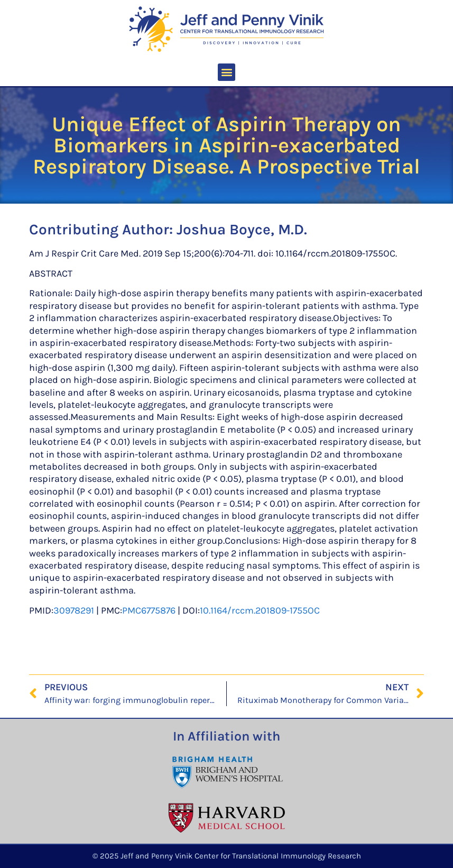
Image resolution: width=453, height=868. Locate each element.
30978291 (74, 610)
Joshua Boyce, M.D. (242, 229)
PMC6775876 (149, 610)
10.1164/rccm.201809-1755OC (260, 610)
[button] (227, 72)
